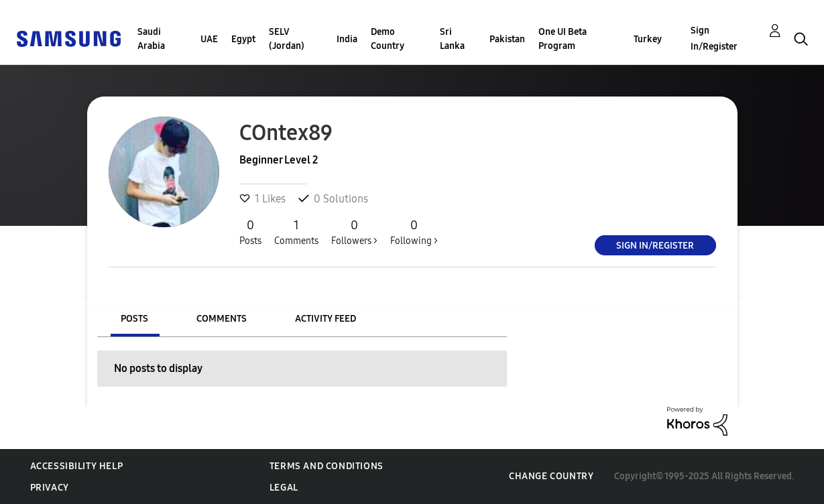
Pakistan (507, 39)
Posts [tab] (134, 319)
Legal (284, 488)
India (347, 39)
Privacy (50, 488)
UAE (209, 39)
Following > (414, 232)
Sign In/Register (714, 39)
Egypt (243, 39)
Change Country (551, 476)
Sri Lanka (452, 39)
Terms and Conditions (327, 466)
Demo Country (388, 39)
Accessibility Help (77, 466)
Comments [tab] (222, 319)
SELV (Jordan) (287, 39)
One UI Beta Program (563, 39)
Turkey (648, 39)
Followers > (354, 232)
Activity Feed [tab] (326, 319)
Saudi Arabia (151, 39)
